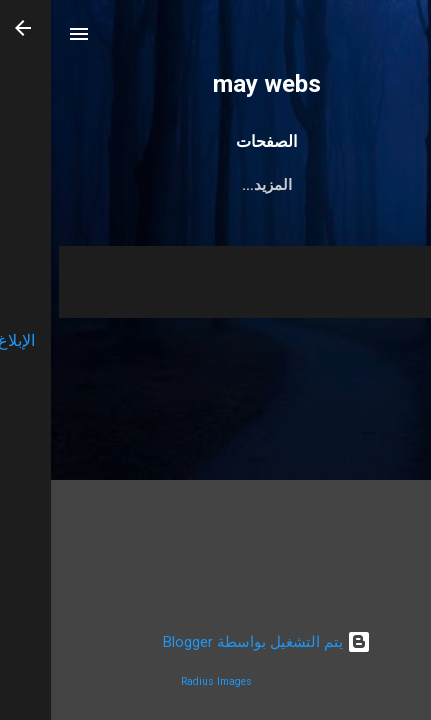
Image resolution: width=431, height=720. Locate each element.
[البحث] (403, 40)
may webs (216, 84)
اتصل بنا (364, 185)
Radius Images (165, 681)
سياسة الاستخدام (248, 185)
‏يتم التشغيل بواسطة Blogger (216, 642)
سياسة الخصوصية (100, 185)
